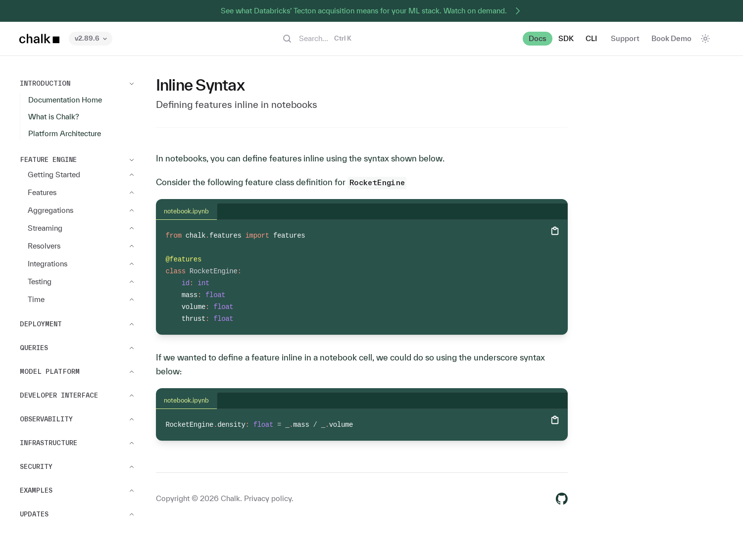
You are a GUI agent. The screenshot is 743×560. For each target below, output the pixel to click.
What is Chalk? (54, 117)
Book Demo (671, 38)
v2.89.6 (91, 38)
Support (625, 38)
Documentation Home (65, 100)
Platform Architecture (65, 133)
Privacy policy (268, 498)
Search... (316, 39)
